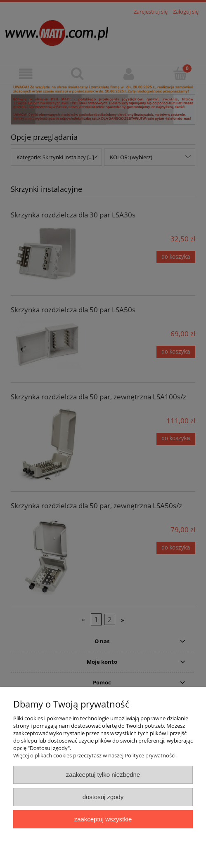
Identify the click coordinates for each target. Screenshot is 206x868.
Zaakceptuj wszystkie (103, 819)
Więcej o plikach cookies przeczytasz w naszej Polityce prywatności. (95, 755)
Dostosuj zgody (103, 797)
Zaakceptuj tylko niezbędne (103, 775)
